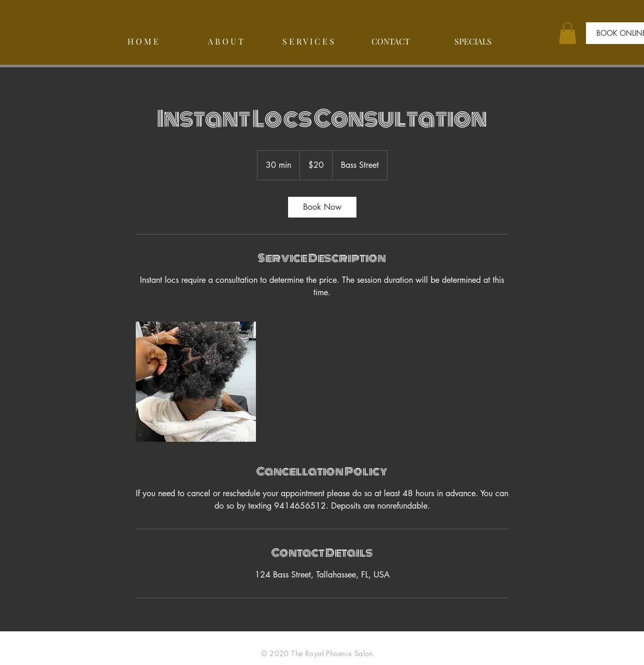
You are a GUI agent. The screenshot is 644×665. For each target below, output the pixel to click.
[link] (322, 207)
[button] (568, 33)
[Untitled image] (196, 382)
